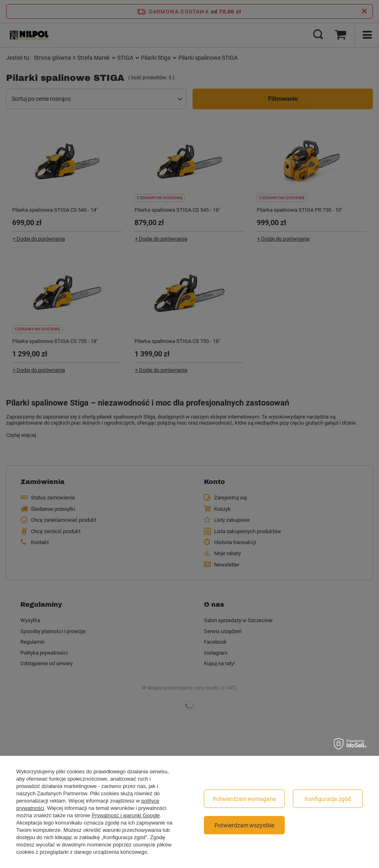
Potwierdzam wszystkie (244, 825)
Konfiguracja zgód (328, 799)
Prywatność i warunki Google (126, 815)
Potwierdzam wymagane (244, 799)
